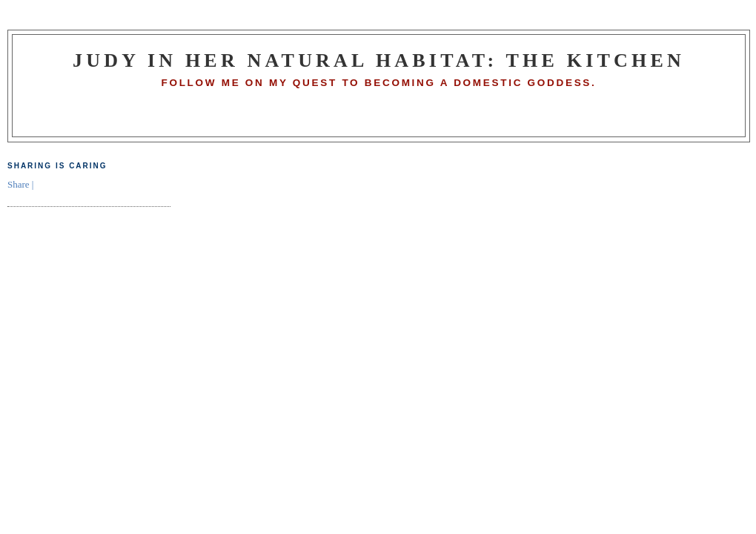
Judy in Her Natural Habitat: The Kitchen (379, 60)
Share (19, 184)
